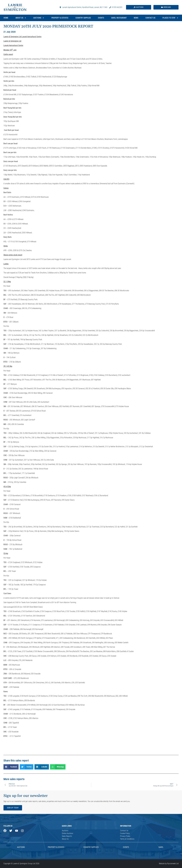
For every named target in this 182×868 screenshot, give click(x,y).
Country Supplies (83, 18)
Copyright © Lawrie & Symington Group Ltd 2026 (21, 864)
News (136, 18)
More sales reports (14, 779)
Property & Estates (60, 18)
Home (6, 18)
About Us (21, 18)
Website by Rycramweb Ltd (169, 864)
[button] (11, 767)
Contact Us (150, 18)
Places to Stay (170, 18)
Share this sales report (16, 761)
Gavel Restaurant (119, 18)
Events (101, 18)
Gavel (161, 847)
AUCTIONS (21, 847)
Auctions (39, 18)
